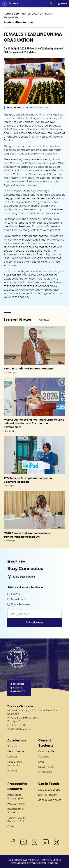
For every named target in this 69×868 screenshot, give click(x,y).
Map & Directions (49, 790)
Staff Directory (47, 795)
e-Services (45, 772)
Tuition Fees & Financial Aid (16, 819)
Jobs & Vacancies (50, 800)
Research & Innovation (15, 764)
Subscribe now (34, 622)
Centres (12, 757)
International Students (16, 811)
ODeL (11, 826)
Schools (12, 746)
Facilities (44, 757)
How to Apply (16, 804)
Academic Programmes (15, 797)
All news (44, 320)
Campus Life (46, 751)
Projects (12, 771)
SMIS (41, 762)
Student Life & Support (18, 23)
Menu (62, 4)
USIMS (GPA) (46, 767)
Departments (16, 751)
